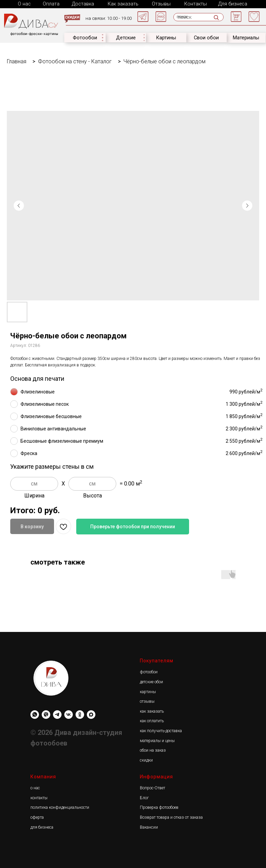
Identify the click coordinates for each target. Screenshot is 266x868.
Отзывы (159, 4)
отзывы (147, 701)
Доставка (82, 4)
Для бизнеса (230, 4)
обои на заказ (153, 750)
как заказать (152, 711)
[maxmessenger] (91, 714)
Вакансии (149, 827)
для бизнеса (42, 827)
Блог (144, 797)
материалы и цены (157, 740)
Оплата (51, 4)
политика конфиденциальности (60, 807)
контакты (39, 797)
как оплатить (152, 720)
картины (148, 691)
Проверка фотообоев (159, 807)
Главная (17, 61)
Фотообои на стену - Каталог (75, 61)
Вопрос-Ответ (152, 787)
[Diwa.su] (57, 714)
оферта (37, 817)
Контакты (193, 4)
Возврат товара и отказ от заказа (171, 817)
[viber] (46, 714)
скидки (146, 760)
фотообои (149, 671)
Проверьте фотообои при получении (133, 526)
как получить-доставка (161, 730)
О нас (24, 4)
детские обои (151, 681)
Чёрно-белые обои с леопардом (164, 61)
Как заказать (121, 4)
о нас (35, 787)
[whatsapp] (35, 714)
